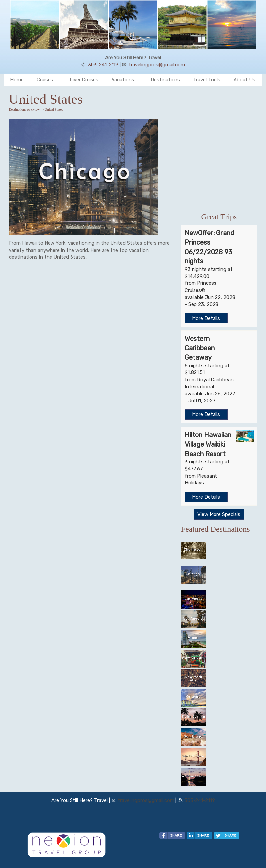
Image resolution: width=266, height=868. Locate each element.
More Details (206, 318)
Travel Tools (207, 80)
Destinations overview (24, 110)
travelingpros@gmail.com (157, 65)
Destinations (165, 80)
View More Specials (219, 514)
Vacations (123, 80)
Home (17, 80)
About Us (244, 80)
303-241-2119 (103, 65)
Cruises (45, 80)
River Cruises (84, 80)
